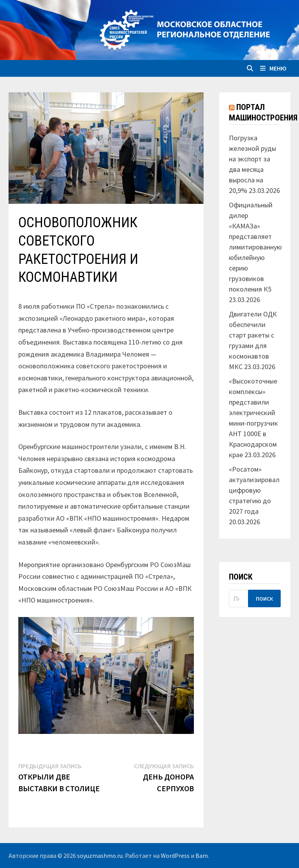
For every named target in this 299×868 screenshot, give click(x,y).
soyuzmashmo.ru (100, 856)
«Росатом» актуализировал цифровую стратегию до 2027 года (254, 490)
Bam (202, 856)
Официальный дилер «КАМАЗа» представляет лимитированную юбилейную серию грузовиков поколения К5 (255, 247)
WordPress (175, 856)
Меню (273, 68)
